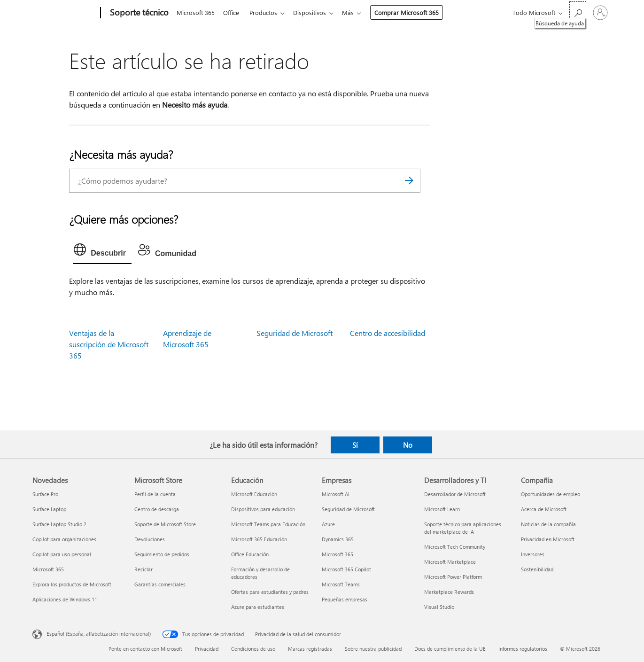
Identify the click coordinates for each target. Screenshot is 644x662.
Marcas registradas (310, 649)
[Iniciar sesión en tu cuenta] (600, 13)
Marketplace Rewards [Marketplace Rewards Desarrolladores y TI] (449, 592)
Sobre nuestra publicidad (373, 649)
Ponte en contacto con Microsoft (145, 649)
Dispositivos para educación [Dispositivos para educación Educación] (263, 509)
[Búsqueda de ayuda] (578, 12)
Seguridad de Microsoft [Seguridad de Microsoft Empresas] (348, 509)
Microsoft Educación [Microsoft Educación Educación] (254, 494)
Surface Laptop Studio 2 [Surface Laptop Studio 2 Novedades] (59, 524)
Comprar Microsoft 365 (414, 12)
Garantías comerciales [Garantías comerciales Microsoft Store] (160, 584)
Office (233, 12)
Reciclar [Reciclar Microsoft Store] (144, 569)
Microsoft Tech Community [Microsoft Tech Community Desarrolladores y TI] (455, 547)
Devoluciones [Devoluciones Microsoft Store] (150, 539)
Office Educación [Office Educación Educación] (250, 554)
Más (355, 12)
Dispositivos (315, 12)
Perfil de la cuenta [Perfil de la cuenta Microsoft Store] (155, 494)
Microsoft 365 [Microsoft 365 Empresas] (338, 554)
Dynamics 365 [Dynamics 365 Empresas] (338, 539)
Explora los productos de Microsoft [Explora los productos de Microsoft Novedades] (72, 584)
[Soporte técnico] (138, 13)
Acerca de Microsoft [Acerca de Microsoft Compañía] (544, 509)
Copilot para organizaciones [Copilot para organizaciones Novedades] (64, 539)
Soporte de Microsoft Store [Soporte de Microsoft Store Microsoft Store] (165, 524)
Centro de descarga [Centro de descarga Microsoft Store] (157, 509)
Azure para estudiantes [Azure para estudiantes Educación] (258, 607)
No (408, 445)
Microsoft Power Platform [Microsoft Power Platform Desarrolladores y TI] (453, 577)
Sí (355, 445)
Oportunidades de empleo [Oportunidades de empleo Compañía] (551, 494)
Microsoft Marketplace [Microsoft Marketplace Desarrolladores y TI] (450, 562)
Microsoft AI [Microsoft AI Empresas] (336, 494)
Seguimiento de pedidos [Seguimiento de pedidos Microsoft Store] (162, 554)
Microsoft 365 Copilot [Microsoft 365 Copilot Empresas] (346, 569)
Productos (267, 12)
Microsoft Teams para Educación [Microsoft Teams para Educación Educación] (268, 524)
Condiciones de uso (253, 649)
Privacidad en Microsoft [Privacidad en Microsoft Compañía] (548, 539)
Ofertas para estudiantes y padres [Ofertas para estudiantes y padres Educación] (270, 592)
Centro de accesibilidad (388, 333)
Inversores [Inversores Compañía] (533, 554)
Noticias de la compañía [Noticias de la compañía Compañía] (548, 524)
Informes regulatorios (523, 649)
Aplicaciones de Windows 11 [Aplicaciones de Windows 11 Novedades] (65, 599)
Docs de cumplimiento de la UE (450, 649)
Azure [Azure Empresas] (328, 524)
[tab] (102, 252)
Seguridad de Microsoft (295, 333)
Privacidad (207, 649)
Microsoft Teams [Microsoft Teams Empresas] (341, 584)
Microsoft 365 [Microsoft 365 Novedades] (48, 569)
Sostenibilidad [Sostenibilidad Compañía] (537, 569)
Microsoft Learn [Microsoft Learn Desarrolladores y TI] (442, 509)
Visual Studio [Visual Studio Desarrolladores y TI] (439, 607)
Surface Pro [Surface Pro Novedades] (45, 494)
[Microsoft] (65, 13)
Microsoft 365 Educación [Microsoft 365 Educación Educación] (259, 539)
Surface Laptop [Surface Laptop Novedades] (49, 509)
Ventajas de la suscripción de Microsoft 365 (109, 344)
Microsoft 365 (196, 12)
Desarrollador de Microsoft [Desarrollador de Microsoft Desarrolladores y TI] (455, 494)
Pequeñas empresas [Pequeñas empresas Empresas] (345, 599)
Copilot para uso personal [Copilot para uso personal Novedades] (62, 554)
